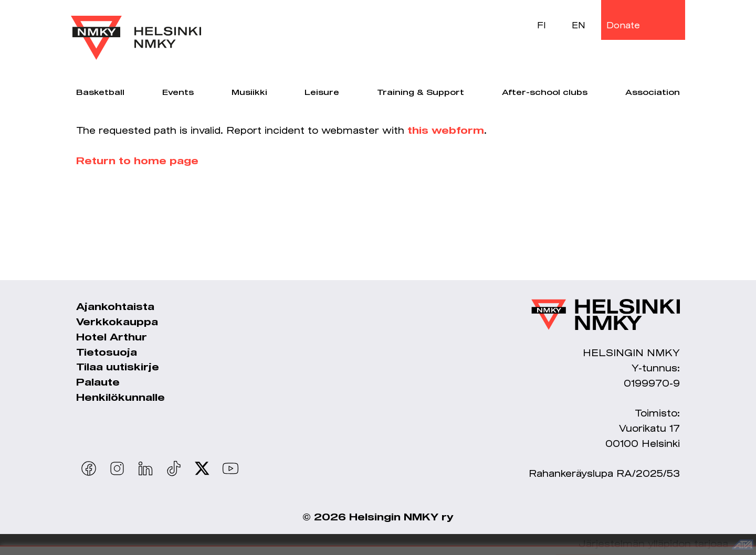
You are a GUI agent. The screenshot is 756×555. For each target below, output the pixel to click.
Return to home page (137, 162)
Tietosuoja (107, 353)
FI (542, 25)
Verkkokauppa (117, 323)
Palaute (98, 383)
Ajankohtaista (115, 307)
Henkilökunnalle (120, 398)
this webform (446, 131)
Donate (623, 25)
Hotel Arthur (112, 338)
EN (579, 25)
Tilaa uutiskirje (118, 368)
